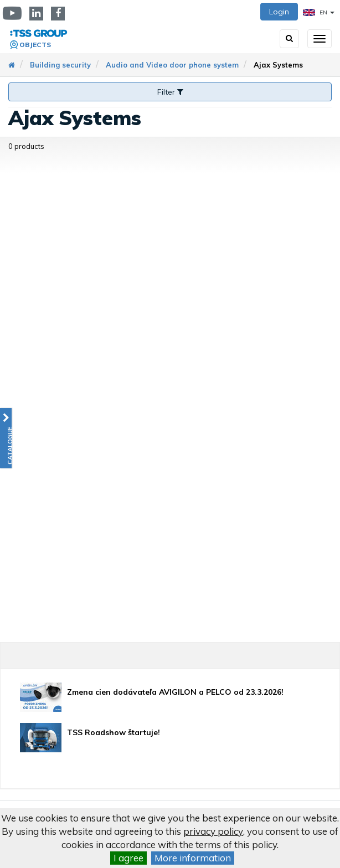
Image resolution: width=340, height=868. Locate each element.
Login (279, 12)
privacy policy (213, 831)
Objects (35, 45)
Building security (60, 65)
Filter (170, 92)
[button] (6, 438)
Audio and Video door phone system (172, 65)
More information (193, 858)
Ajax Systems (278, 65)
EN (319, 12)
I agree (128, 858)
